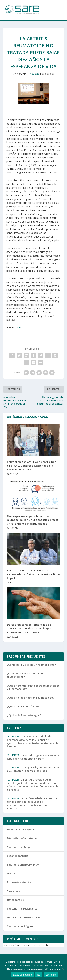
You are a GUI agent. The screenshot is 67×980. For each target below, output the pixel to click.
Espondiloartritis (18, 856)
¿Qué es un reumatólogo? (23, 706)
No (39, 975)
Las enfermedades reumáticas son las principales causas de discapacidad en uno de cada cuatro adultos (33, 803)
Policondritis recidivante (22, 909)
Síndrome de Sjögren (20, 926)
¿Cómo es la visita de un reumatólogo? (31, 665)
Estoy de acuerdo (22, 975)
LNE (18, 327)
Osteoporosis (15, 900)
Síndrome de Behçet (19, 847)
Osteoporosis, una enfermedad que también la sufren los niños (33, 769)
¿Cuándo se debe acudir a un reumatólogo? (25, 675)
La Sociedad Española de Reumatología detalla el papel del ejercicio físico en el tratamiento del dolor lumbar (33, 741)
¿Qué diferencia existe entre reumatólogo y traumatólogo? (33, 687)
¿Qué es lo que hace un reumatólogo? (31, 698)
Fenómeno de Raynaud (21, 829)
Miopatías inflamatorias (22, 838)
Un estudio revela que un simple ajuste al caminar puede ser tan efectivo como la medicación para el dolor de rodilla (33, 785)
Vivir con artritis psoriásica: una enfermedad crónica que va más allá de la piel (33, 574)
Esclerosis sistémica (19, 882)
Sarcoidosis (14, 891)
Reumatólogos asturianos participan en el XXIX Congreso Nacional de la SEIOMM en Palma (32, 466)
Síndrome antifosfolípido (23, 865)
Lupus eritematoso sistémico (25, 917)
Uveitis (11, 873)
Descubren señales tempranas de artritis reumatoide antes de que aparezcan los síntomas (29, 628)
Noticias (34, 74)
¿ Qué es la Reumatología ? (24, 715)
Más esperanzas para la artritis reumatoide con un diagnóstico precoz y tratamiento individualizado (33, 520)
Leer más (51, 975)
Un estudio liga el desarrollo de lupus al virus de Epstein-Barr (33, 757)
